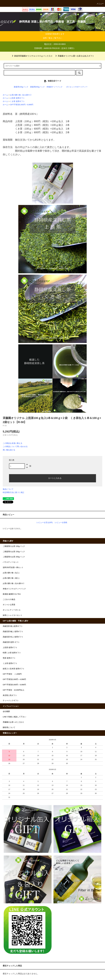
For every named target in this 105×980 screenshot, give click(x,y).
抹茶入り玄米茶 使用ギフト (14, 669)
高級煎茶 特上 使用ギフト (13, 637)
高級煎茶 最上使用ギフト (13, 626)
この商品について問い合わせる (15, 446)
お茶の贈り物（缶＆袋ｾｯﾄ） (21, 95)
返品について (8, 489)
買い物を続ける (9, 450)
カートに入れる (52, 478)
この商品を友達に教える (13, 443)
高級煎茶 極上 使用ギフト (13, 632)
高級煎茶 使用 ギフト (11, 642)
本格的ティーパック (54, 87)
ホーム (5, 95)
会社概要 (6, 711)
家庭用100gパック (21, 87)
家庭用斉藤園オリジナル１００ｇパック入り (32, 56)
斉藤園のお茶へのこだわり (13, 722)
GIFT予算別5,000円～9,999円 (22, 105)
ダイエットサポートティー (77, 87)
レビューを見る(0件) (45, 522)
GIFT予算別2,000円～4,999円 (14, 679)
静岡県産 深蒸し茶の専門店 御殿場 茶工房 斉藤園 (52, 22)
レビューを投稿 (61, 522)
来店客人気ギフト (10, 695)
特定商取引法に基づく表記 (13, 492)
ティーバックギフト (11, 701)
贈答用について (9, 727)
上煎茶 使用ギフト (17, 98)
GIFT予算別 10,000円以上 (14, 690)
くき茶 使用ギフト (17, 101)
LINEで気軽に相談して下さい (14, 717)
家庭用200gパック (37, 87)
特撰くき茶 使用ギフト (12, 653)
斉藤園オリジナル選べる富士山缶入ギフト (74, 56)
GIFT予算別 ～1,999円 (12, 674)
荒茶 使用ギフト (9, 658)
